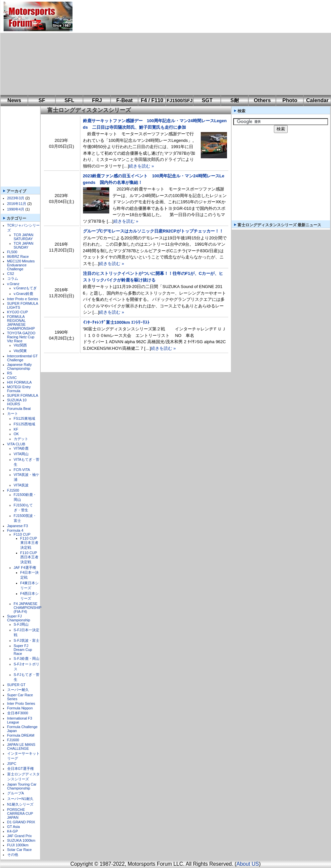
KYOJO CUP (18, 312)
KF (16, 429)
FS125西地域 (24, 424)
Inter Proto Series (21, 703)
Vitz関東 (20, 351)
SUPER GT (16, 685)
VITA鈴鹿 (21, 448)
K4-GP (13, 831)
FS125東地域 (24, 418)
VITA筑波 (21, 485)
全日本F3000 (18, 713)
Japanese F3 (18, 526)
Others (262, 100)
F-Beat (125, 100)
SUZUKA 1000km (21, 840)
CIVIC (12, 378)
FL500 (12, 252)
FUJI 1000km (18, 845)
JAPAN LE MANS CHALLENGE (21, 746)
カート (13, 413)
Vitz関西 (20, 345)
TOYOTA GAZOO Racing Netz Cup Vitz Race (21, 337)
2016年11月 (17, 204)
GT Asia (14, 827)
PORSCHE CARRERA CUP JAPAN (20, 813)
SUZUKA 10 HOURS (17, 402)
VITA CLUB (16, 444)
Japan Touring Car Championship (22, 786)
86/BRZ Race (18, 256)
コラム (13, 278)
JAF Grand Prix (20, 836)
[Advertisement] (165, 48)
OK (16, 434)
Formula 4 (15, 530)
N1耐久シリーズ (20, 804)
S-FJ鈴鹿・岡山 (27, 658)
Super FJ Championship (19, 618)
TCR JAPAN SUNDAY (24, 245)
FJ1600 (13, 740)
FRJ (97, 100)
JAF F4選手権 (25, 568)
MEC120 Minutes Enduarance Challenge (21, 265)
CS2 (11, 274)
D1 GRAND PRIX (21, 822)
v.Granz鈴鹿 (24, 294)
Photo (290, 100)
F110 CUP (22, 534)
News (14, 100)
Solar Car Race (20, 850)
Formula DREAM (21, 735)
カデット (21, 439)
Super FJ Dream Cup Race (23, 650)
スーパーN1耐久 (20, 799)
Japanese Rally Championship (20, 367)
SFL (69, 100)
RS (10, 373)
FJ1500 (13, 490)
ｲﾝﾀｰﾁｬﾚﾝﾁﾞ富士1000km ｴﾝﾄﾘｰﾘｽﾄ (116, 322)
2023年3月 (16, 198)
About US (248, 864)
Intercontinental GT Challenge (22, 358)
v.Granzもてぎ (25, 288)
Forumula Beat (19, 409)
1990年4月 (16, 209)
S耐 (235, 100)
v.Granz (13, 284)
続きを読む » (141, 166)
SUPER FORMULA (23, 395)
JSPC (12, 764)
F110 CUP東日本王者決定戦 (29, 543)
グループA (16, 793)
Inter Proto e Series (23, 299)
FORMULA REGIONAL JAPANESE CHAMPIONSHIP (21, 323)
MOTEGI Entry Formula (19, 389)
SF (42, 100)
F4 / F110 (152, 100)
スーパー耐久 (18, 690)
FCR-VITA (22, 470)
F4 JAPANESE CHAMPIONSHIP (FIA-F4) (28, 608)
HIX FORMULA (20, 382)
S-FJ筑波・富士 (27, 640)
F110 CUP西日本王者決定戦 (29, 557)
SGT (207, 100)
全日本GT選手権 (21, 768)
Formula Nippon (20, 708)
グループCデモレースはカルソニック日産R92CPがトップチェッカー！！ (153, 231)
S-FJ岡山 (21, 624)
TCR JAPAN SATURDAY (24, 237)
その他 (13, 855)
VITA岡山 (21, 454)
